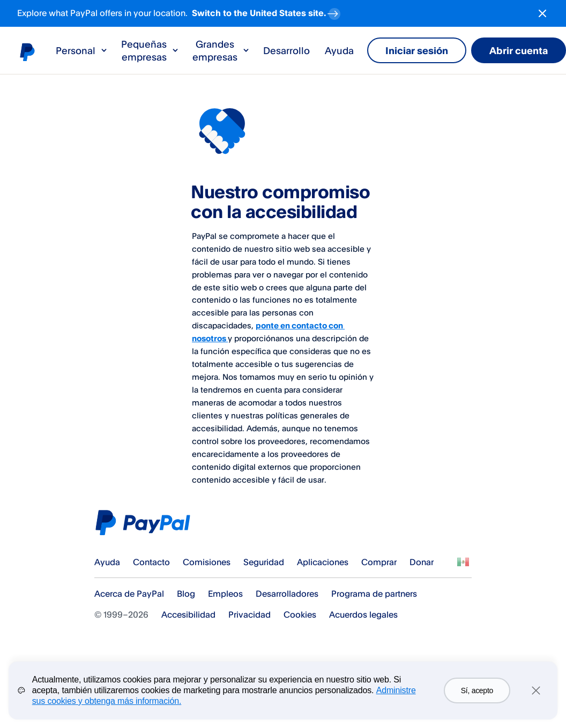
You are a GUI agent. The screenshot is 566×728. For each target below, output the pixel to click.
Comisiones (207, 562)
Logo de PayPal (27, 51)
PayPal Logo (146, 523)
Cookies (300, 614)
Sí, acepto (477, 691)
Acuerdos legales (363, 614)
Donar (422, 562)
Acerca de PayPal (129, 594)
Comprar (379, 562)
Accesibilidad (188, 614)
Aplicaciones (323, 562)
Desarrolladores (287, 594)
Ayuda (339, 50)
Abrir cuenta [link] (519, 50)
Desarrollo (286, 50)
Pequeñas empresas (150, 50)
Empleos (225, 594)
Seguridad (264, 562)
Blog (186, 594)
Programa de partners (374, 594)
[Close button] (542, 13)
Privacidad (250, 614)
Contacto (151, 562)
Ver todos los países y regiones (463, 562)
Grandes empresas (221, 50)
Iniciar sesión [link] (417, 50)
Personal (82, 50)
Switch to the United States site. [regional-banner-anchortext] (267, 12)
